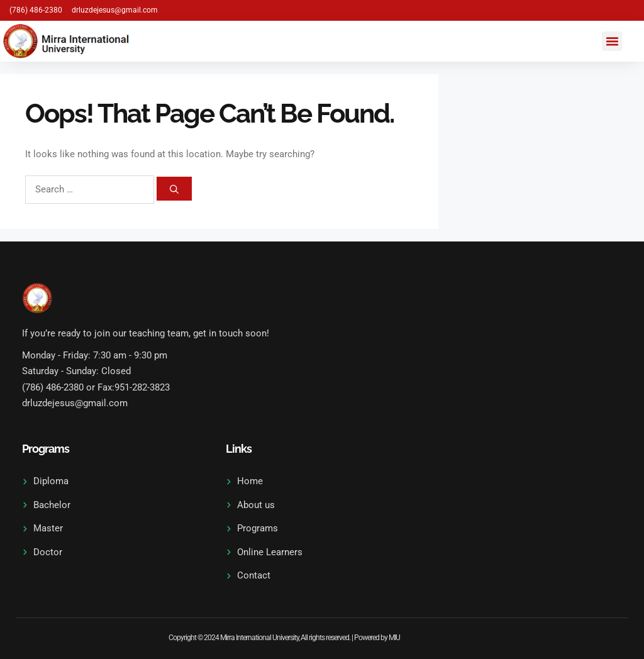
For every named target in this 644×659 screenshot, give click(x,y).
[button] (612, 42)
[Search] (174, 189)
